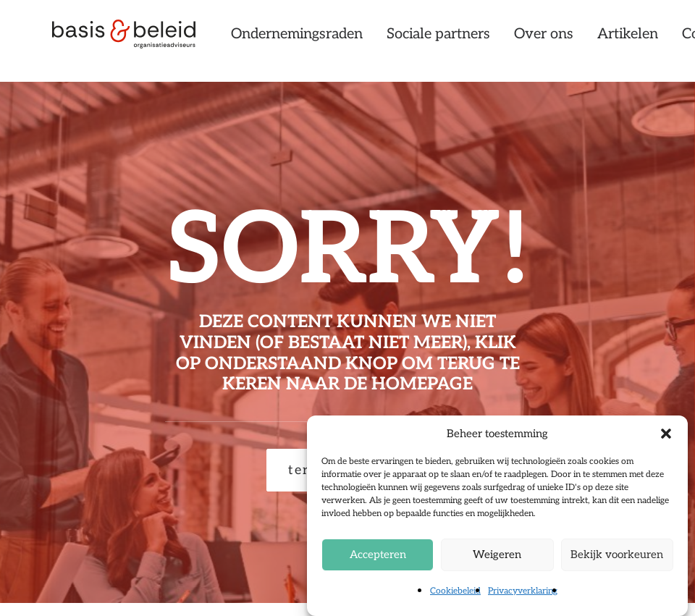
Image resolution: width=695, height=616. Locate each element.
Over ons (589, 41)
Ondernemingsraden (342, 41)
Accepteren (378, 554)
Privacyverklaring (523, 591)
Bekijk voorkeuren (617, 554)
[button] (666, 434)
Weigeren (497, 554)
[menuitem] (347, 41)
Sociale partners (484, 41)
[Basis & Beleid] (134, 41)
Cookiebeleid (455, 591)
